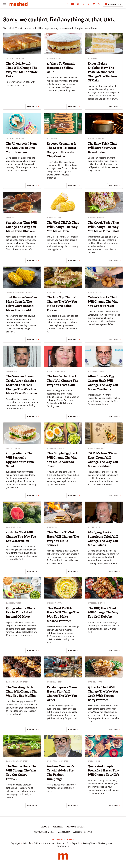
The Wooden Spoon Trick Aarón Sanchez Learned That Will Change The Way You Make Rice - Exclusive (21, 385)
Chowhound (49, 844)
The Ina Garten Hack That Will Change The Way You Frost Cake (62, 381)
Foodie (60, 844)
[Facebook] (67, 5)
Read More (32, 107)
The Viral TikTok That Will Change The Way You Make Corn (63, 227)
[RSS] (99, 5)
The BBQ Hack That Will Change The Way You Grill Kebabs (103, 612)
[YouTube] (73, 5)
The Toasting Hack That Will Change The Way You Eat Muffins (22, 691)
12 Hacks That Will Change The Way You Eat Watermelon (21, 537)
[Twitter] (78, 5)
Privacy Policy (76, 827)
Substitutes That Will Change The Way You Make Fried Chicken (21, 227)
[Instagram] (83, 5)
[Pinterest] (88, 5)
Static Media (47, 832)
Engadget (16, 844)
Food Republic (73, 844)
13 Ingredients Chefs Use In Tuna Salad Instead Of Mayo (21, 612)
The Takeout (63, 846)
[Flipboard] (94, 5)
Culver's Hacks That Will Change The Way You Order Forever (103, 302)
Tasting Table (89, 844)
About (45, 827)
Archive (58, 827)
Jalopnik (27, 844)
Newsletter (113, 4)
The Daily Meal (105, 844)
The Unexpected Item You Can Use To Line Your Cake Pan (21, 148)
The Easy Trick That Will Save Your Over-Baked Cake (103, 148)
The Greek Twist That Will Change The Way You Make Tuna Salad (104, 227)
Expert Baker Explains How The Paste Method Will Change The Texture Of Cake (102, 72)
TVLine (37, 844)
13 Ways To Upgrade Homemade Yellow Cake (61, 68)
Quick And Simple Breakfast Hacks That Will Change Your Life (104, 770)
